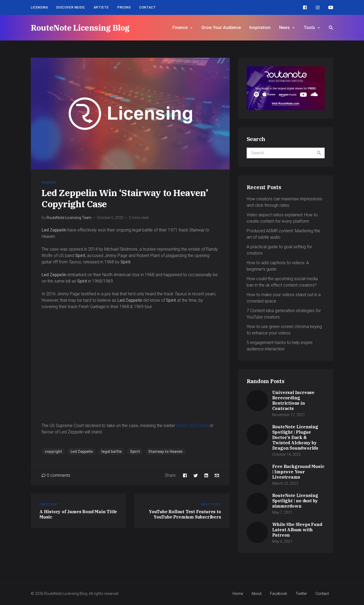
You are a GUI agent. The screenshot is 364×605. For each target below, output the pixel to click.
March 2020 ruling (193, 426)
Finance (180, 28)
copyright (53, 451)
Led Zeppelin (82, 451)
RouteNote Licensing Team (69, 218)
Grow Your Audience (221, 28)
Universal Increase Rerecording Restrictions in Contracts (293, 400)
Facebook (279, 594)
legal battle (111, 451)
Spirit (135, 451)
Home (238, 594)
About (257, 594)
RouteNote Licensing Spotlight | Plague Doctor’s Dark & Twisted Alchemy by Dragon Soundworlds (295, 437)
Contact (147, 7)
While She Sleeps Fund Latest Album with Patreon (297, 530)
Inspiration (260, 28)
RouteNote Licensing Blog (80, 28)
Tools (309, 28)
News (284, 28)
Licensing (39, 7)
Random (49, 183)
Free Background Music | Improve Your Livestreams (298, 472)
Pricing (124, 7)
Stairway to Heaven (166, 451)
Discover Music (71, 7)
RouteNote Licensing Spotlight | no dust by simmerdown (295, 501)
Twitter (301, 594)
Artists (101, 7)
